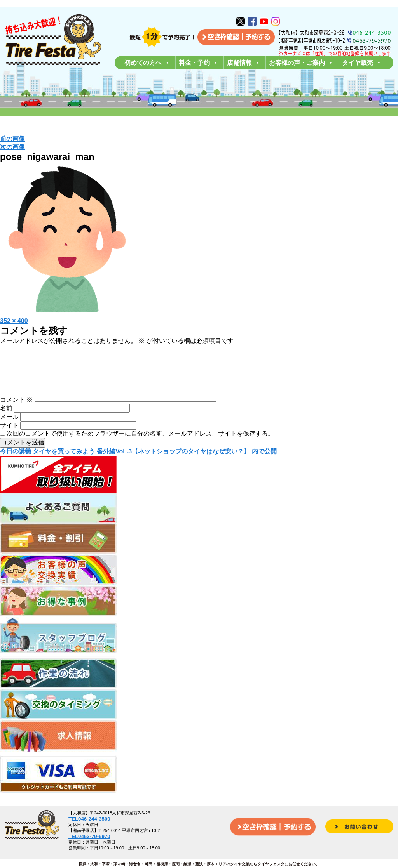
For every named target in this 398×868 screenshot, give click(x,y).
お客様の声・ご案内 (301, 63)
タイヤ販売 (362, 63)
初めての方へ (147, 63)
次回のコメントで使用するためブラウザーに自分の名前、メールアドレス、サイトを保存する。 (140, 446)
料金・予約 (199, 63)
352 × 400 (14, 321)
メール (9, 429)
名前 (6, 421)
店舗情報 (244, 63)
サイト (9, 438)
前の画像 (12, 139)
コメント (16, 412)
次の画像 (12, 147)
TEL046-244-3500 (89, 819)
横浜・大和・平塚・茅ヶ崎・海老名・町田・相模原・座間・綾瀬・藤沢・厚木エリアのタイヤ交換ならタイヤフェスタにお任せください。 (199, 864)
